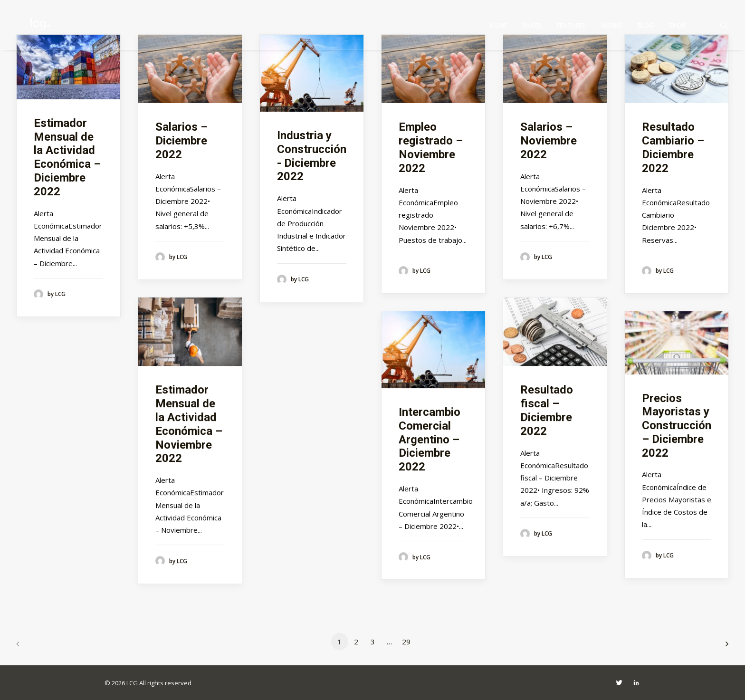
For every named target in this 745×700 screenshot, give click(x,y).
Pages (532, 25)
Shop (677, 25)
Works (612, 25)
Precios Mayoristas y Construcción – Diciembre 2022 (677, 426)
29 (406, 642)
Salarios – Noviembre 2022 (549, 141)
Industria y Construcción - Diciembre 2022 (312, 156)
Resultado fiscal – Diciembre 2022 (547, 410)
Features (571, 25)
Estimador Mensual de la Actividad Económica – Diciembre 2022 (67, 157)
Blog (646, 25)
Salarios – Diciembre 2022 (181, 141)
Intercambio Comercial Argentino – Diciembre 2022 (430, 439)
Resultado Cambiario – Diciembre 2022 (673, 147)
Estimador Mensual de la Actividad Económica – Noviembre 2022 (189, 424)
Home (498, 25)
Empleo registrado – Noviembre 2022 (431, 147)
